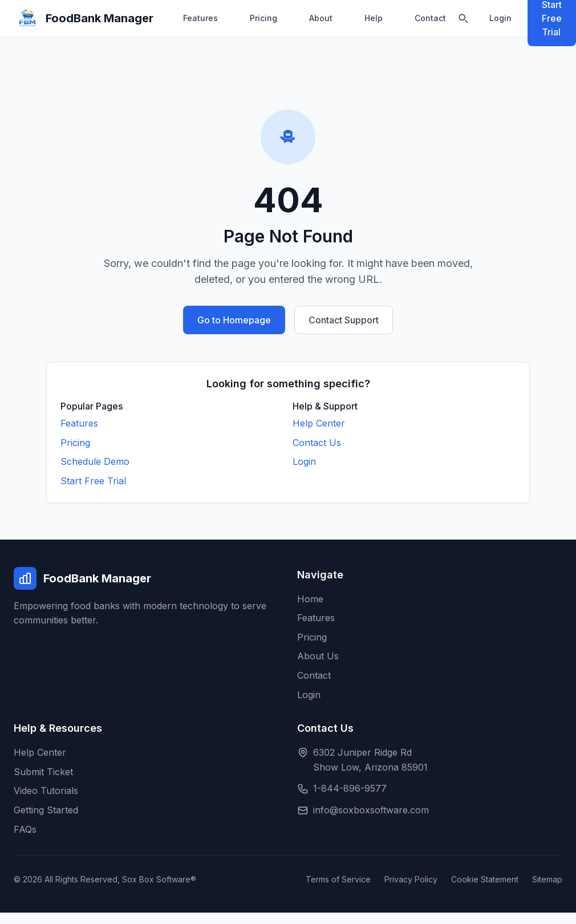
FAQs (25, 829)
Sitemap (547, 879)
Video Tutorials (46, 791)
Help (374, 18)
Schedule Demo (95, 461)
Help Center (319, 423)
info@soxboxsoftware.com (371, 810)
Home (310, 599)
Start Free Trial (93, 481)
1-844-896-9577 (350, 788)
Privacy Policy (411, 879)
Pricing (263, 18)
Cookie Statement (485, 879)
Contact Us (317, 443)
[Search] (463, 18)
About (321, 18)
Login (500, 18)
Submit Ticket (43, 772)
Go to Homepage (234, 320)
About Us (318, 656)
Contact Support (344, 320)
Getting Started (46, 810)
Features (200, 18)
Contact (430, 18)
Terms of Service (338, 879)
